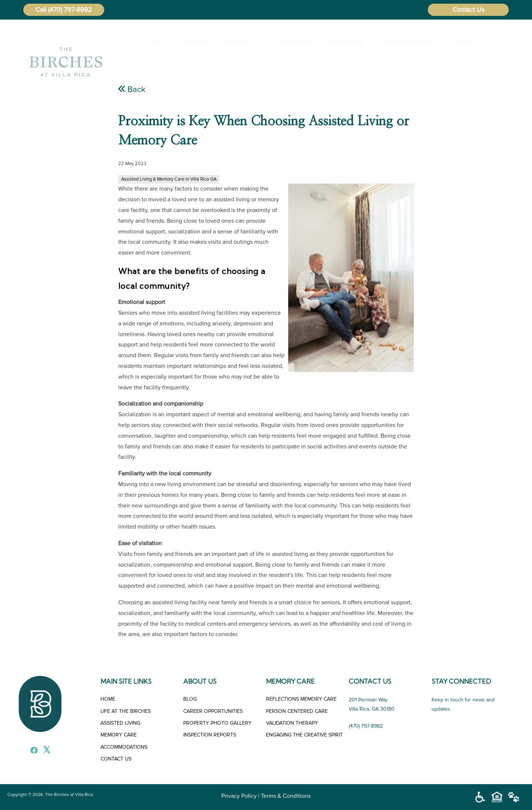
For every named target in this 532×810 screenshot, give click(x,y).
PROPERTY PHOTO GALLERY (217, 723)
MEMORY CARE (119, 735)
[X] (45, 751)
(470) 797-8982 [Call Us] (366, 726)
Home (151, 42)
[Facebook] (32, 751)
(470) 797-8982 (70, 10)
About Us (234, 42)
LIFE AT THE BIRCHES (126, 711)
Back (132, 89)
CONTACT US (116, 759)
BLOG (190, 699)
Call (41, 10)
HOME (108, 699)
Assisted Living (286, 42)
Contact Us (468, 10)
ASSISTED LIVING (120, 723)
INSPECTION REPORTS (210, 735)
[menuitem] (153, 42)
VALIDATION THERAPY (292, 723)
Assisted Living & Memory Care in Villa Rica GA (169, 179)
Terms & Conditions (286, 796)
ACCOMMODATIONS (124, 747)
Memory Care (340, 42)
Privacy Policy (239, 796)
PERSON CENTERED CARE (297, 711)
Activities (190, 42)
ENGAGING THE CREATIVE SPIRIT (304, 735)
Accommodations (403, 42)
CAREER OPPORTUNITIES (213, 711)
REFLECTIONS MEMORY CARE (301, 699)
